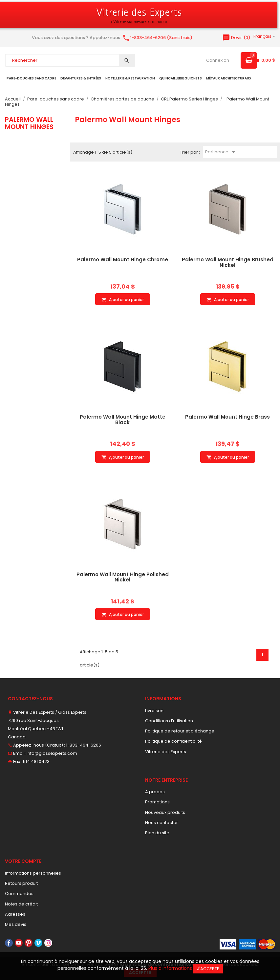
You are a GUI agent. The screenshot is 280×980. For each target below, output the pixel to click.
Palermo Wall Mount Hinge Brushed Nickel (228, 262)
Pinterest (29, 943)
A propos (155, 792)
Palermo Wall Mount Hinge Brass (227, 417)
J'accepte (208, 969)
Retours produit (21, 883)
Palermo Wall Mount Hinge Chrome (123, 260)
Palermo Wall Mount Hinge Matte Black (123, 420)
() (236, 38)
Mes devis (16, 924)
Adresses (15, 914)
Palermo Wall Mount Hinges (29, 123)
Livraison (154, 711)
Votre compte (23, 861)
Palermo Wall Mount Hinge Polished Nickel (123, 577)
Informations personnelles (33, 873)
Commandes (19, 893)
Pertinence (221, 152)
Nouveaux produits (165, 812)
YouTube (19, 943)
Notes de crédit (21, 904)
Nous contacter (162, 823)
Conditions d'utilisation (169, 721)
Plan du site (157, 833)
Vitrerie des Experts (166, 752)
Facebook (9, 943)
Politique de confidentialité (173, 741)
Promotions (157, 802)
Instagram (48, 943)
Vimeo (38, 943)
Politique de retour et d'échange (180, 731)
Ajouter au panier (123, 300)
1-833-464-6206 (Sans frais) (157, 38)
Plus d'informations (170, 968)
